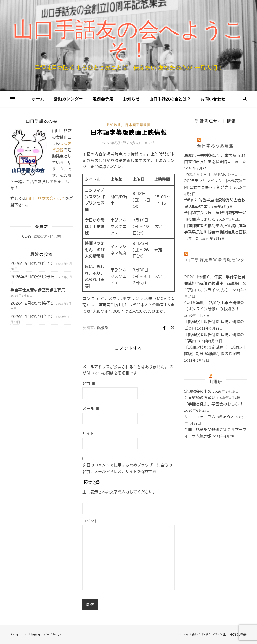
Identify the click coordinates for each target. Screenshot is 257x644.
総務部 (102, 328)
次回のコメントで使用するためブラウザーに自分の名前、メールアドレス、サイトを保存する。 (127, 468)
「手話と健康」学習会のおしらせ (213, 404)
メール (91, 408)
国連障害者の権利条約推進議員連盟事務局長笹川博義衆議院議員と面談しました (215, 232)
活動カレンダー (68, 99)
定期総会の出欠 (198, 391)
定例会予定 (103, 99)
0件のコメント (142, 143)
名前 (89, 383)
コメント (90, 521)
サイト (88, 434)
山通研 (216, 381)
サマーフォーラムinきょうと (209, 417)
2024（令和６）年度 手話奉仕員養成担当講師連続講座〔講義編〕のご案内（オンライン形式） (215, 283)
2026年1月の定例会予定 (33, 316)
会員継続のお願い (200, 397)
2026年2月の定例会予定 (33, 303)
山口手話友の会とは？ (170, 99)
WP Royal (54, 634)
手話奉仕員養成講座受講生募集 (38, 290)
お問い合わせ (213, 99)
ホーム (38, 99)
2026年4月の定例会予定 (33, 263)
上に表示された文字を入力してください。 (120, 492)
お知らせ (131, 99)
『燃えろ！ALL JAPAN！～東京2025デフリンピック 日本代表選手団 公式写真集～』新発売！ (215, 181)
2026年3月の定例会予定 (33, 277)
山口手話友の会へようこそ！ (128, 40)
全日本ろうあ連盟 (215, 145)
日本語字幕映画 (138, 125)
